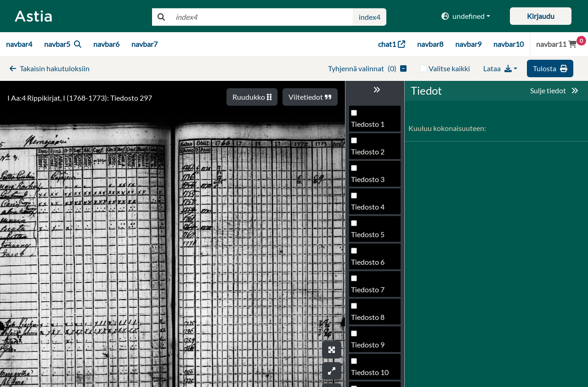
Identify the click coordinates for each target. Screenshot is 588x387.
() (367, 68)
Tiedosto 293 (372, 127)
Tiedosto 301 (372, 347)
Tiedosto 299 (372, 292)
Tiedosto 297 (372, 237)
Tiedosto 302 (372, 375)
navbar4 (19, 44)
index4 (370, 17)
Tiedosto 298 (372, 265)
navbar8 (430, 44)
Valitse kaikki (449, 68)
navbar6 (106, 44)
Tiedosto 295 (372, 182)
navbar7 (144, 44)
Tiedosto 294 (372, 154)
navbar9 (468, 44)
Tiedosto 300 (372, 320)
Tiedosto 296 (372, 209)
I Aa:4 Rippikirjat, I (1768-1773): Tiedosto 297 (80, 98)
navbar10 (509, 44)
